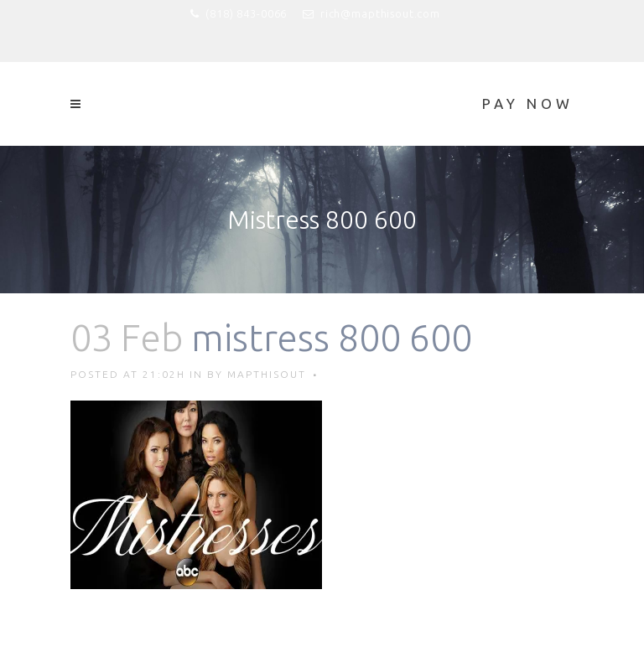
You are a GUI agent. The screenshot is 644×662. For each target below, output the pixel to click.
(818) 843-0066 (246, 13)
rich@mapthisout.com (380, 13)
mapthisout (267, 374)
